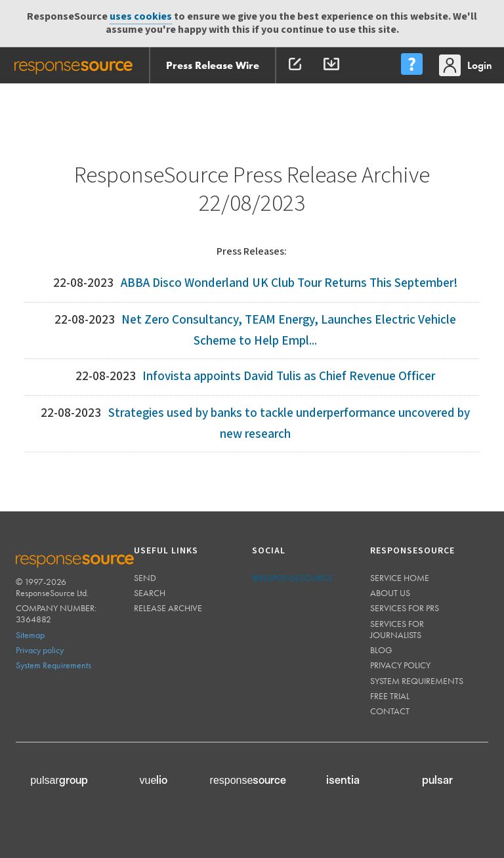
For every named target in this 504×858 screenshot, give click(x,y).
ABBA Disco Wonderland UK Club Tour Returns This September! (289, 283)
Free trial (390, 696)
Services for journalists (397, 629)
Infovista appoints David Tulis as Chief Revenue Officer (289, 376)
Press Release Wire (213, 65)
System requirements (417, 681)
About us (390, 593)
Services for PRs (405, 608)
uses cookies (141, 17)
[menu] (411, 65)
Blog (381, 650)
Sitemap (30, 635)
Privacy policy (40, 650)
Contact (390, 711)
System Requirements (53, 665)
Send (145, 578)
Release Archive (168, 608)
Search (150, 593)
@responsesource (292, 578)
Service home (400, 578)
